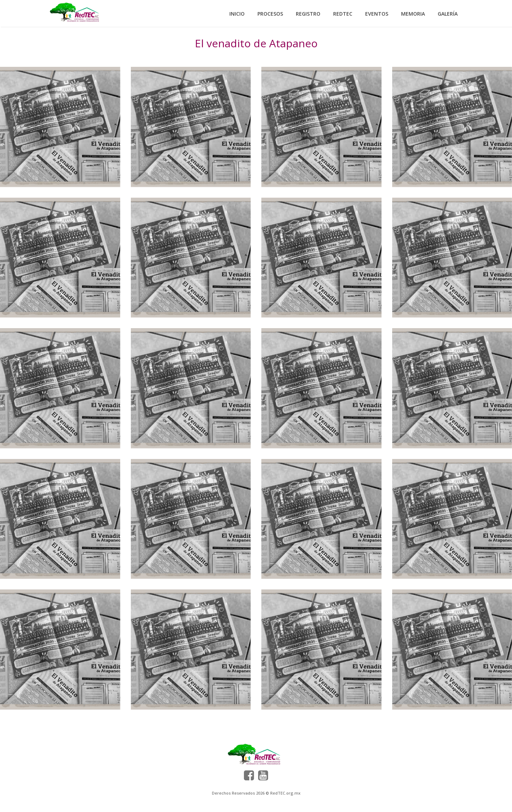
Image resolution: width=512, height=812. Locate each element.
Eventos (377, 14)
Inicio (237, 14)
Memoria (413, 14)
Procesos (270, 14)
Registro (308, 14)
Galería (448, 14)
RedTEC (343, 14)
